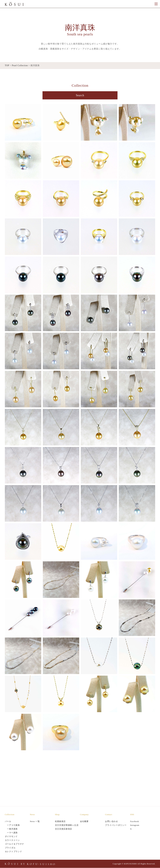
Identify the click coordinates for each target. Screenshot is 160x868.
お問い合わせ (111, 822)
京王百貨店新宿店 (64, 829)
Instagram (135, 825)
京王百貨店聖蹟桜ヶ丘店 (67, 825)
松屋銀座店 (60, 822)
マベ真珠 (13, 833)
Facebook (135, 822)
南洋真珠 (13, 829)
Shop (57, 815)
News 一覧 (35, 822)
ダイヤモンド (11, 837)
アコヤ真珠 (14, 825)
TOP (7, 65)
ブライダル (10, 848)
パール (8, 822)
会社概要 (84, 822)
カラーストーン (12, 840)
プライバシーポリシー (116, 825)
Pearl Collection (20, 65)
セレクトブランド (13, 852)
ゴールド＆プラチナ (14, 844)
